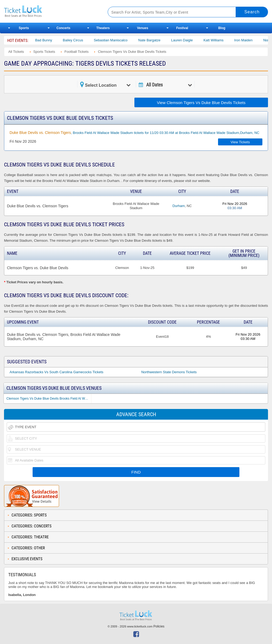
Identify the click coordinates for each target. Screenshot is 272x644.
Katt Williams (218, 40)
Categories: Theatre (30, 537)
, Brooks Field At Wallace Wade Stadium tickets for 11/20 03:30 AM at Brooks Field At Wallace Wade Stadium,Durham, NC (135, 133)
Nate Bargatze (154, 40)
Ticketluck (50, 11)
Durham (178, 206)
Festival (182, 28)
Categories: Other (28, 548)
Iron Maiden (248, 40)
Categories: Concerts (32, 526)
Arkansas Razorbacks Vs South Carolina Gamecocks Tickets (57, 372)
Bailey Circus (77, 40)
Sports (24, 28)
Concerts (63, 28)
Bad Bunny (48, 40)
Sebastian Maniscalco (115, 40)
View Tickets (240, 142)
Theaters (103, 28)
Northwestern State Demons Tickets (169, 372)
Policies (159, 626)
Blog (222, 28)
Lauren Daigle (186, 40)
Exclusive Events (27, 559)
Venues (143, 28)
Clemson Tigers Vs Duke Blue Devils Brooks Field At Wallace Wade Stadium (49, 399)
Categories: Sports (29, 515)
